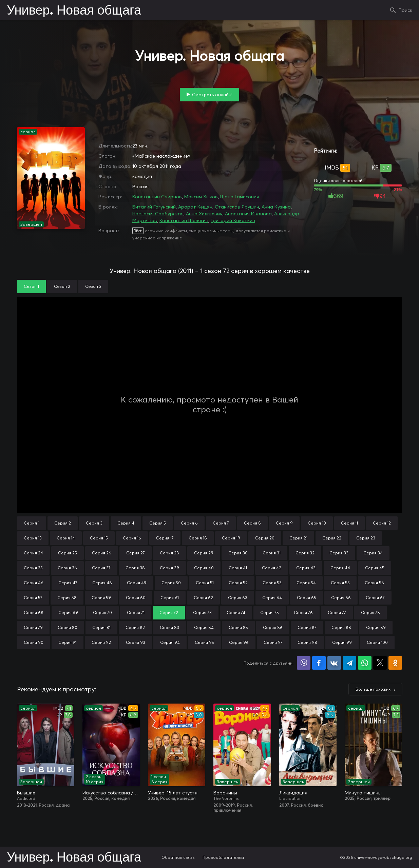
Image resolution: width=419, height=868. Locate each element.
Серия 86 (273, 627)
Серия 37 (101, 568)
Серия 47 (68, 583)
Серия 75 (270, 613)
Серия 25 (68, 553)
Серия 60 (136, 598)
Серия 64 (272, 598)
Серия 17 (165, 538)
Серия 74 (236, 613)
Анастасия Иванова (248, 214)
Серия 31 (272, 553)
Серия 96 (239, 642)
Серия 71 (136, 613)
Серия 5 (158, 523)
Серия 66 (341, 598)
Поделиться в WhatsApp (365, 663)
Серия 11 (349, 523)
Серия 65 (307, 598)
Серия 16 (132, 538)
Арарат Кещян (195, 207)
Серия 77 (337, 613)
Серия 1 (32, 523)
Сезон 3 (93, 286)
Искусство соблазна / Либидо (111, 793)
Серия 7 (221, 523)
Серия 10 (317, 523)
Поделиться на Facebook (319, 663)
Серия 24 (33, 553)
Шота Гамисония (240, 197)
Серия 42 (272, 568)
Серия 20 (265, 538)
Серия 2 (63, 523)
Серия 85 (238, 627)
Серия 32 (305, 553)
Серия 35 (33, 568)
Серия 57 (33, 598)
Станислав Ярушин (237, 207)
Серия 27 (136, 553)
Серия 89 (376, 627)
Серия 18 (198, 538)
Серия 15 (99, 538)
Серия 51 (205, 583)
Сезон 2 (62, 286)
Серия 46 (34, 583)
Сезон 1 (31, 286)
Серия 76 (303, 613)
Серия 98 (307, 642)
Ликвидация (293, 793)
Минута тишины (363, 793)
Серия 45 (375, 568)
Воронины (225, 793)
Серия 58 (67, 598)
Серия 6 (189, 523)
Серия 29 (204, 553)
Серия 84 (204, 627)
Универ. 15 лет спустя (173, 793)
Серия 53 (272, 583)
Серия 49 (137, 583)
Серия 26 (102, 553)
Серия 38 (135, 568)
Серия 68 (34, 613)
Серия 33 (339, 553)
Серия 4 (126, 523)
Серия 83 (169, 627)
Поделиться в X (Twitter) (380, 663)
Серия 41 (238, 568)
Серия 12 (382, 523)
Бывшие (26, 793)
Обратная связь (178, 857)
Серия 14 (66, 538)
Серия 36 (67, 568)
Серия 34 (373, 553)
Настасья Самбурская (158, 214)
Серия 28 (169, 553)
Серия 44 (340, 568)
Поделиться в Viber (304, 663)
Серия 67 (375, 598)
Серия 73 (202, 613)
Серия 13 (33, 538)
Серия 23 (366, 538)
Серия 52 (238, 583)
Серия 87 (307, 627)
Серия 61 (170, 598)
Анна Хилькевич (204, 214)
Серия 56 (374, 583)
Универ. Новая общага (74, 11)
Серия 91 (68, 642)
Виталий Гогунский (154, 207)
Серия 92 (101, 642)
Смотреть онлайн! (212, 95)
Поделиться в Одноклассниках (395, 663)
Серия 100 (377, 642)
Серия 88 (341, 627)
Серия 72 (169, 613)
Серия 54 (306, 583)
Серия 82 (135, 627)
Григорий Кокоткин (233, 220)
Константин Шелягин (184, 220)
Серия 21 (298, 538)
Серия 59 (101, 598)
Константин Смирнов (157, 197)
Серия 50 (171, 583)
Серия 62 (203, 598)
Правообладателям (223, 857)
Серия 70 (102, 613)
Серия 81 (101, 627)
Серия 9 (284, 523)
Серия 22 (332, 538)
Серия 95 (204, 642)
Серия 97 (273, 642)
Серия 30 (238, 553)
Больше (373, 689)
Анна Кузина (276, 207)
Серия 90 (34, 642)
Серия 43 (306, 568)
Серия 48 (102, 583)
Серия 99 (342, 642)
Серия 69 (68, 613)
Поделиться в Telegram (349, 663)
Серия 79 (33, 627)
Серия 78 (370, 613)
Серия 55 (340, 583)
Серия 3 (94, 523)
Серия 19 (231, 538)
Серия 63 (238, 598)
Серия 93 (136, 642)
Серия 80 (68, 627)
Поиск (405, 10)
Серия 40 (204, 568)
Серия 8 (252, 523)
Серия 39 (169, 568)
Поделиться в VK (334, 663)
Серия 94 (170, 642)
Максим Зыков (201, 197)
